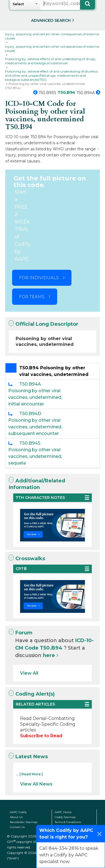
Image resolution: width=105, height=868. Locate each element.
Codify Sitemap (65, 817)
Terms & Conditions (68, 822)
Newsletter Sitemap (24, 822)
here (49, 655)
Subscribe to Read (41, 736)
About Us (16, 817)
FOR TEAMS (32, 297)
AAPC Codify (18, 812)
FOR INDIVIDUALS (39, 278)
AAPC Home (63, 812)
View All (29, 673)
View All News (36, 784)
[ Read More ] (31, 774)
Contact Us (17, 827)
